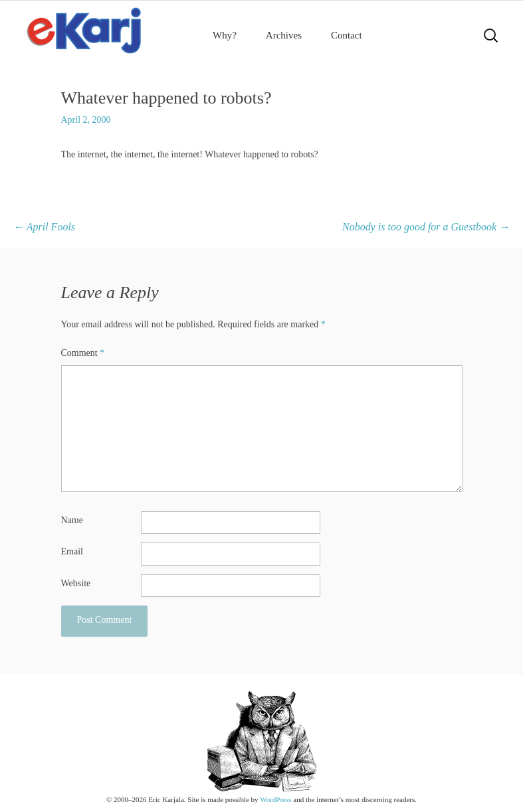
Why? (225, 35)
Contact (347, 35)
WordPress (275, 799)
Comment (83, 353)
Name (72, 520)
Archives (284, 35)
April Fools (44, 227)
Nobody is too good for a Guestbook (426, 227)
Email (72, 551)
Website (76, 583)
